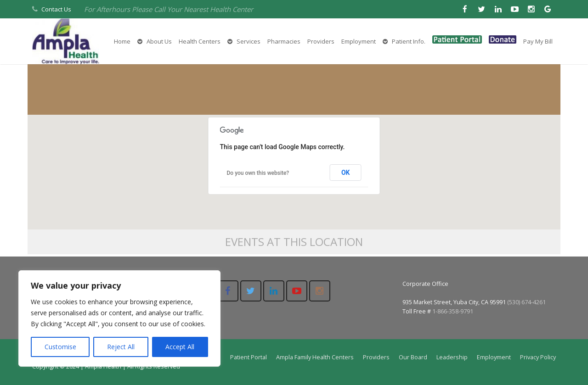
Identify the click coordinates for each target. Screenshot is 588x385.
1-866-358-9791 (453, 311)
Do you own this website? (258, 173)
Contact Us (56, 9)
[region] (119, 318)
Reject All (121, 347)
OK (346, 173)
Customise (60, 347)
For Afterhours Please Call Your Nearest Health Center (169, 9)
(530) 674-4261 (526, 302)
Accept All (180, 347)
